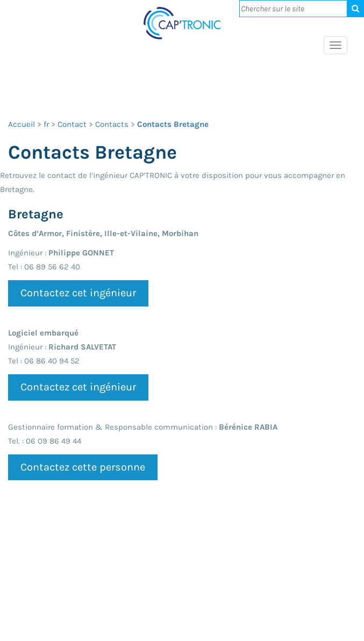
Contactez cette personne (83, 467)
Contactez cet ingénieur (78, 293)
